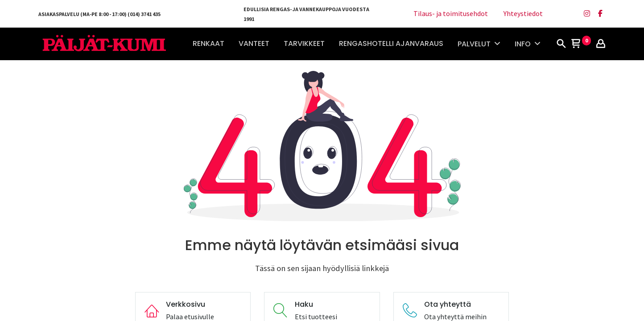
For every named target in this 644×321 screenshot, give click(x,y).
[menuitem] (208, 44)
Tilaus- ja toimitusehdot (451, 13)
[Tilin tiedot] (601, 44)
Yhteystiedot (523, 13)
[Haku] (561, 44)
